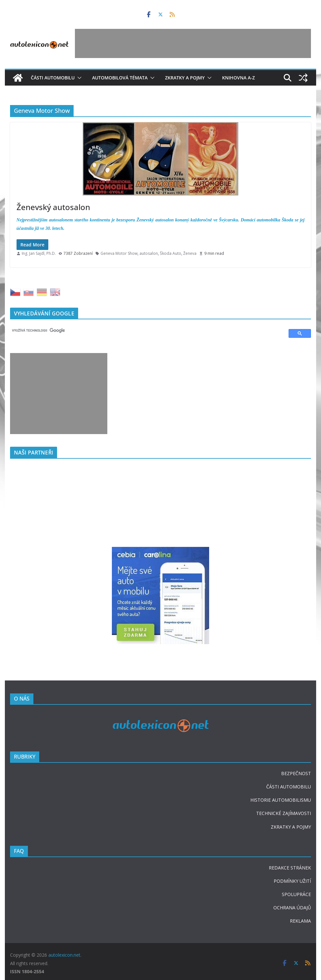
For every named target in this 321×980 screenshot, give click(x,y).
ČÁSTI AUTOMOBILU (289, 787)
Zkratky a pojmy (185, 78)
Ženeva (190, 253)
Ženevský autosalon (53, 207)
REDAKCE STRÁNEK (290, 868)
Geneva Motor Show (119, 253)
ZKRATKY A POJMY (291, 827)
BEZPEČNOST (296, 773)
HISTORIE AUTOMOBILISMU (281, 800)
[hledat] (146, 330)
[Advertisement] (193, 43)
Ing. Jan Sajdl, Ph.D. (39, 253)
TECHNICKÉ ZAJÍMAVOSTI (284, 813)
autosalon (149, 253)
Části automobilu (53, 78)
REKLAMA (300, 921)
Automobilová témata (120, 78)
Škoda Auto (171, 253)
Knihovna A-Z (238, 78)
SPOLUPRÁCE (296, 894)
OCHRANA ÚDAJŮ (292, 908)
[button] (78, 78)
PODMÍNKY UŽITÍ (292, 881)
